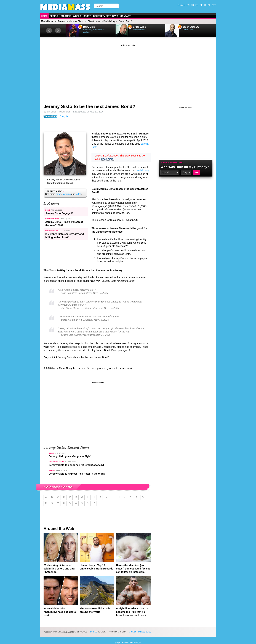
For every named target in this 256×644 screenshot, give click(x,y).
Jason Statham (191, 27)
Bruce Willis (139, 27)
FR (193, 5)
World (77, 16)
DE (201, 5)
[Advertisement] (128, 72)
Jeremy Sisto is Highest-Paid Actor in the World (77, 474)
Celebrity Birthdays (106, 16)
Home (44, 16)
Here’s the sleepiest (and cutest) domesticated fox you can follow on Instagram (133, 569)
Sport (87, 16)
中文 (214, 5)
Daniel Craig (143, 170)
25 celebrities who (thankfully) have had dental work (60, 612)
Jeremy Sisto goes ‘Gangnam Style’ (70, 456)
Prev (49, 31)
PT (209, 5)
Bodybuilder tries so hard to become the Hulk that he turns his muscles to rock (133, 612)
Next (58, 31)
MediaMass (47, 21)
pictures (67, 194)
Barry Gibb (89, 27)
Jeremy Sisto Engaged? (59, 213)
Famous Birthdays (172, 163)
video (78, 194)
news (58, 194)
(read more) (108, 159)
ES (197, 5)
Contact (126, 16)
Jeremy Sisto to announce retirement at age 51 (76, 465)
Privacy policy (145, 632)
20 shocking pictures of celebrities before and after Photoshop (59, 569)
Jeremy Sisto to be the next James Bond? (89, 106)
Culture (66, 16)
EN (188, 5)
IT (205, 5)
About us (93, 632)
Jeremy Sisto (76, 21)
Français (64, 116)
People (54, 16)
